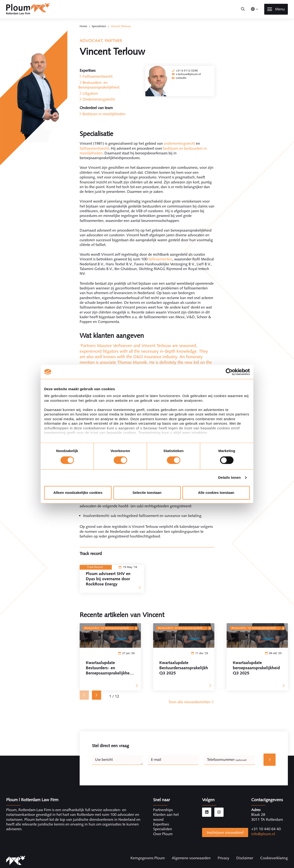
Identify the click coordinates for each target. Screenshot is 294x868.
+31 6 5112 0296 (187, 71)
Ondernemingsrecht (99, 99)
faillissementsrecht (94, 148)
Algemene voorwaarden (191, 858)
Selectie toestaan (147, 493)
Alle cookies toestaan (216, 493)
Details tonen (229, 478)
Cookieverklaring (274, 858)
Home (83, 26)
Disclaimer (245, 858)
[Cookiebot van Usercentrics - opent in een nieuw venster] (229, 372)
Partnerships (163, 810)
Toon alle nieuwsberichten (191, 702)
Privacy (223, 858)
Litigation (90, 93)
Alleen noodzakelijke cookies (78, 493)
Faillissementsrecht (97, 76)
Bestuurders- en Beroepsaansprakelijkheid (99, 85)
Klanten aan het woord (166, 817)
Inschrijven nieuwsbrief (225, 832)
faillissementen (160, 259)
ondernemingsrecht (180, 143)
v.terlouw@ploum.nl (188, 74)
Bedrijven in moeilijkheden (104, 114)
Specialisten (99, 26)
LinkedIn (181, 78)
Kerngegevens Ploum (148, 858)
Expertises (161, 824)
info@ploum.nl (263, 834)
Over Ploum (163, 834)
